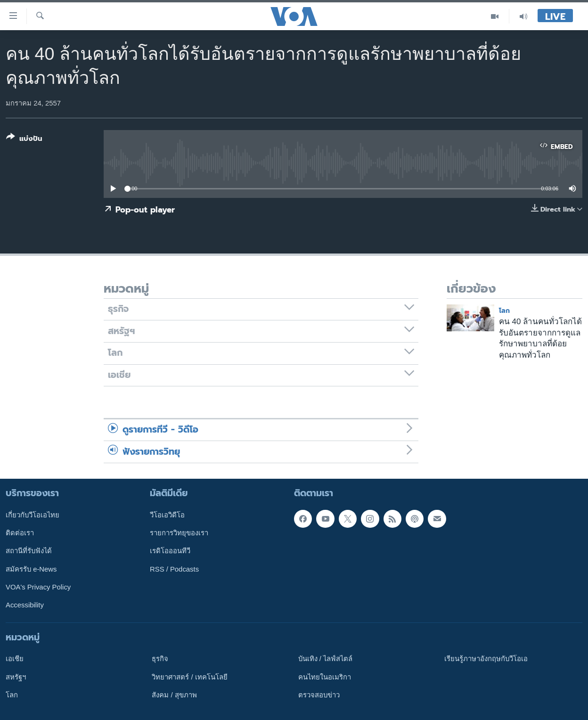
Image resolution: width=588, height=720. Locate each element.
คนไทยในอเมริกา (325, 677)
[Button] (24, 140)
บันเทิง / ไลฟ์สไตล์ (325, 659)
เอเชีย (15, 659)
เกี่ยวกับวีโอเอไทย (33, 515)
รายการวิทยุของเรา (179, 533)
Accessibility (25, 605)
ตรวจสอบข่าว (319, 695)
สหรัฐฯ (16, 677)
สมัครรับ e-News (31, 569)
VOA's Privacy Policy (38, 587)
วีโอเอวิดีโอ (167, 515)
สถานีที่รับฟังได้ (29, 551)
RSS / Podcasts (174, 569)
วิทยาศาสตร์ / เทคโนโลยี (189, 677)
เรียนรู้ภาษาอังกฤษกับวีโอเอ (486, 659)
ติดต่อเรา (20, 533)
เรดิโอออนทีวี (170, 551)
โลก (504, 311)
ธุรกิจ (160, 659)
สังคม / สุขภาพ (174, 695)
